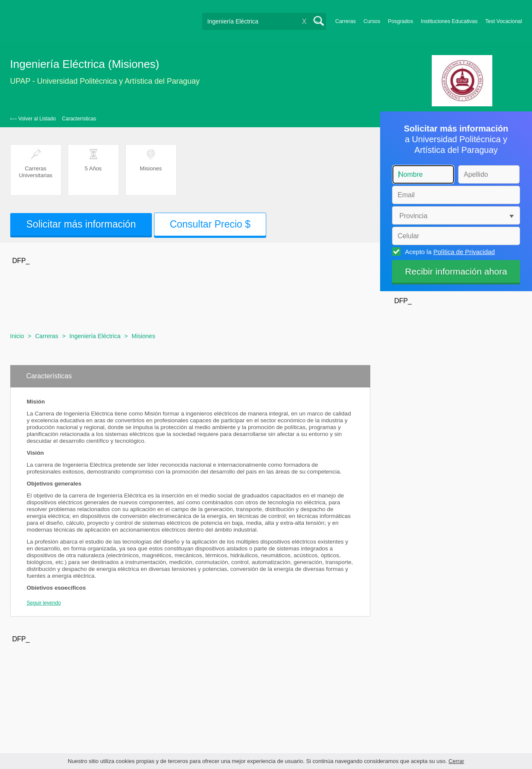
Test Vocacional (503, 21)
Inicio (17, 336)
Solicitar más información (81, 224)
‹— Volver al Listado (33, 119)
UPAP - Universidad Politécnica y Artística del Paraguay (105, 81)
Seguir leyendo (44, 603)
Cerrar (456, 761)
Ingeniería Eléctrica (95, 336)
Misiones (143, 336)
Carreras (346, 21)
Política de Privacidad (464, 252)
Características (79, 119)
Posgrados (400, 21)
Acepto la (449, 251)
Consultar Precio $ (210, 224)
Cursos (372, 21)
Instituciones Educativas (449, 21)
